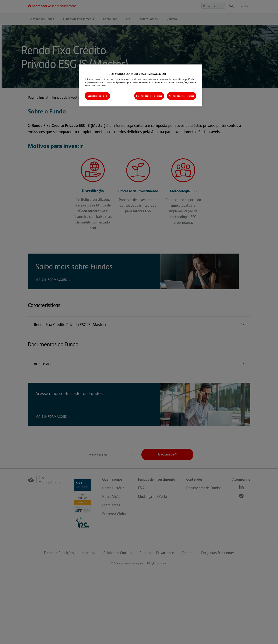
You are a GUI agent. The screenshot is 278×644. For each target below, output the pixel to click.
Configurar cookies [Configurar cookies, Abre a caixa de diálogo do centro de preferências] (97, 96)
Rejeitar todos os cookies (149, 96)
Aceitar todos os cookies (182, 96)
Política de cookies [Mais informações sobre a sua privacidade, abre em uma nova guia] (99, 86)
